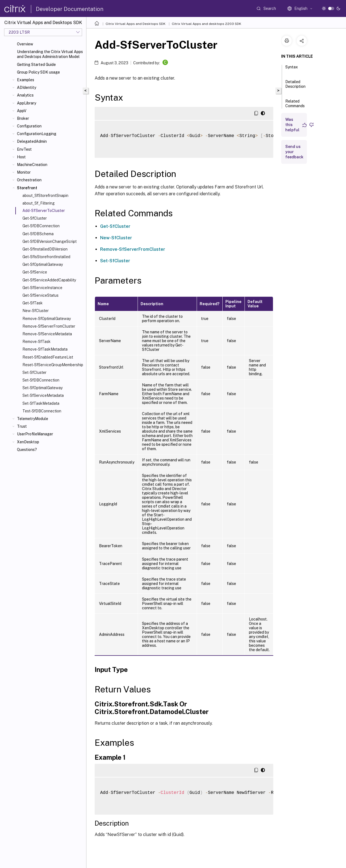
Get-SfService (35, 272)
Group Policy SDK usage (38, 72)
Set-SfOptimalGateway (43, 388)
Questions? (27, 450)
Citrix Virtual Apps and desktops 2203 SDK (207, 24)
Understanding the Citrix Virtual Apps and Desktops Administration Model (50, 54)
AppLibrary (27, 103)
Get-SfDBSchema (38, 234)
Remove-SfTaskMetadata (45, 349)
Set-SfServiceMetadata (43, 395)
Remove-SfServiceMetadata (47, 334)
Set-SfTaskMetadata (41, 403)
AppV (22, 111)
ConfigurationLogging (37, 134)
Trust (22, 426)
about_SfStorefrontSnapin (45, 196)
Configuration (29, 126)
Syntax (292, 69)
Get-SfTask (33, 303)
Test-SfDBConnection (42, 411)
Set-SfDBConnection (41, 380)
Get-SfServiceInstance (42, 288)
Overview (25, 44)
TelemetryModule (33, 419)
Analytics (25, 95)
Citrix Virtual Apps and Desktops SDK (136, 24)
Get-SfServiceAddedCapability (49, 280)
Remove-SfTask (37, 342)
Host (21, 157)
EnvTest (24, 149)
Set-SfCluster (34, 372)
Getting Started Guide (36, 65)
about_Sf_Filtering (39, 203)
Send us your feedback (294, 152)
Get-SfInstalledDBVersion (45, 249)
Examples (26, 80)
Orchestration (29, 180)
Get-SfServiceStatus (40, 295)
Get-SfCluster (35, 218)
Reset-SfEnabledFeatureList (48, 357)
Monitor (24, 172)
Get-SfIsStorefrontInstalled (46, 257)
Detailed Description (295, 87)
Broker (23, 118)
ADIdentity (27, 88)
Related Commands (295, 106)
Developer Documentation (70, 9)
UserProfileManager (35, 434)
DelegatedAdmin (32, 141)
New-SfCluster (36, 311)
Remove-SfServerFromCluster (49, 326)
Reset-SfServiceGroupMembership (53, 365)
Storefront (27, 188)
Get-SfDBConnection (41, 226)
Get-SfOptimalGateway (43, 264)
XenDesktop (28, 442)
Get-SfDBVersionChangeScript (50, 241)
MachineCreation (32, 165)
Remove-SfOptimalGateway (47, 319)
